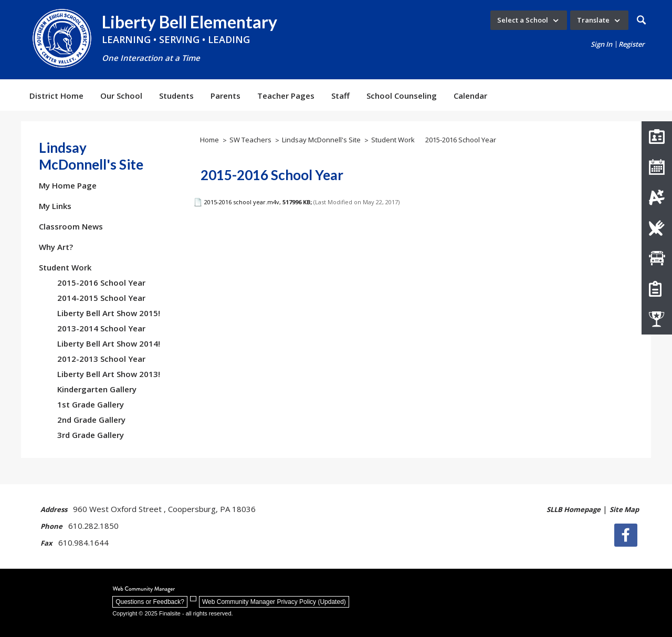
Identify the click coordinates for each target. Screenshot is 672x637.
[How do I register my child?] (657, 289)
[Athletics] (657, 319)
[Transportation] (657, 258)
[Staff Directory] (657, 137)
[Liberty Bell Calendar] (657, 167)
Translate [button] (593, 20)
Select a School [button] (523, 20)
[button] (641, 20)
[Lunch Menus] (657, 228)
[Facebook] (627, 535)
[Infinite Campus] (657, 197)
